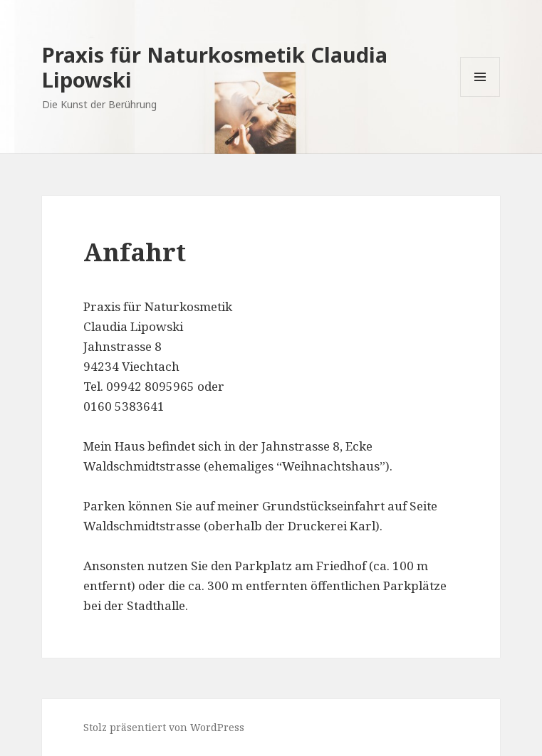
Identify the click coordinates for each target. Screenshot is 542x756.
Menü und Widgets (480, 96)
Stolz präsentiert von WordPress (164, 727)
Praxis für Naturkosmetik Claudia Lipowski (215, 67)
